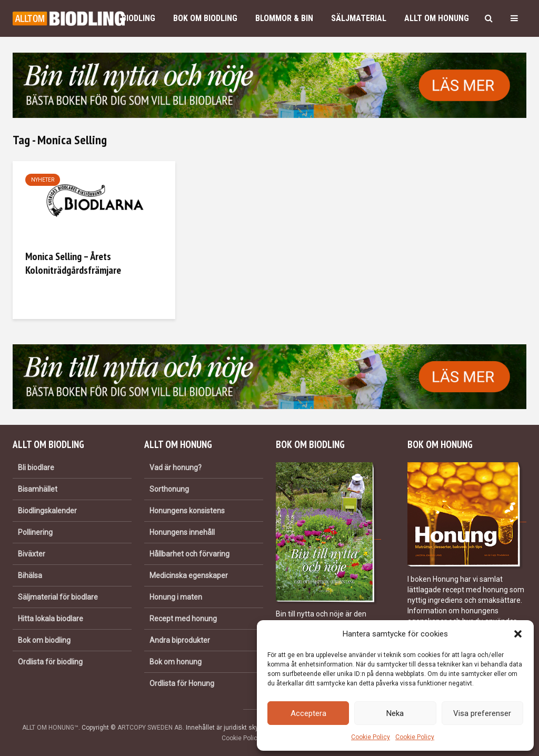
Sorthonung (169, 489)
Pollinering (35, 532)
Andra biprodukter (180, 640)
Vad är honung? (176, 467)
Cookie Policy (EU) (248, 738)
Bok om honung (176, 662)
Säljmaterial (359, 18)
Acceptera (308, 713)
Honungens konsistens (187, 511)
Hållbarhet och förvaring (189, 554)
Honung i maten (176, 597)
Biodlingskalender (47, 511)
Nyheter (43, 180)
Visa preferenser (482, 713)
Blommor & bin (284, 18)
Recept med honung (183, 619)
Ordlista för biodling (50, 662)
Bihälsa (30, 575)
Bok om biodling (205, 18)
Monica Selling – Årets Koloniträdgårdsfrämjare (73, 263)
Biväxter (32, 554)
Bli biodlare (36, 467)
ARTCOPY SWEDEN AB (150, 728)
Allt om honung (437, 18)
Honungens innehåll (182, 532)
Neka (395, 713)
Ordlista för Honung (182, 683)
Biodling (138, 18)
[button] (518, 634)
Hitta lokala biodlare (51, 619)
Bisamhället (38, 489)
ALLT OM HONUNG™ (50, 728)
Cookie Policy (371, 737)
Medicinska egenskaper (189, 575)
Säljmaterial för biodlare (58, 597)
